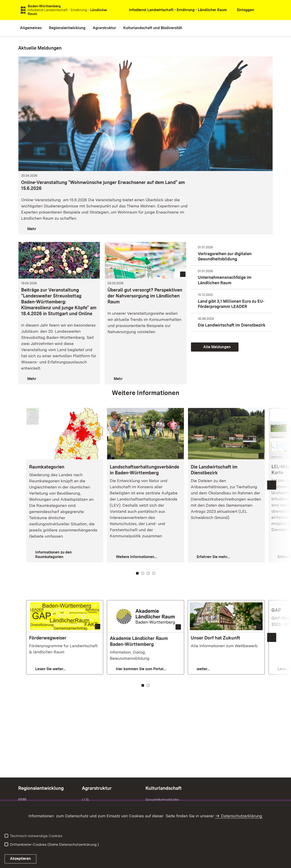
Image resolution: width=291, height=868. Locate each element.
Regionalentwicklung (41, 788)
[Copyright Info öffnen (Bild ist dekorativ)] (269, 167)
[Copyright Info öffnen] (181, 456)
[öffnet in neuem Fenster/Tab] (175, 10)
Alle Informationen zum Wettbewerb (224, 646)
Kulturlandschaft (164, 788)
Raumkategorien (47, 467)
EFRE (22, 800)
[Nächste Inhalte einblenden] (272, 485)
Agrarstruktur (97, 788)
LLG (85, 800)
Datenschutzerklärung (242, 816)
